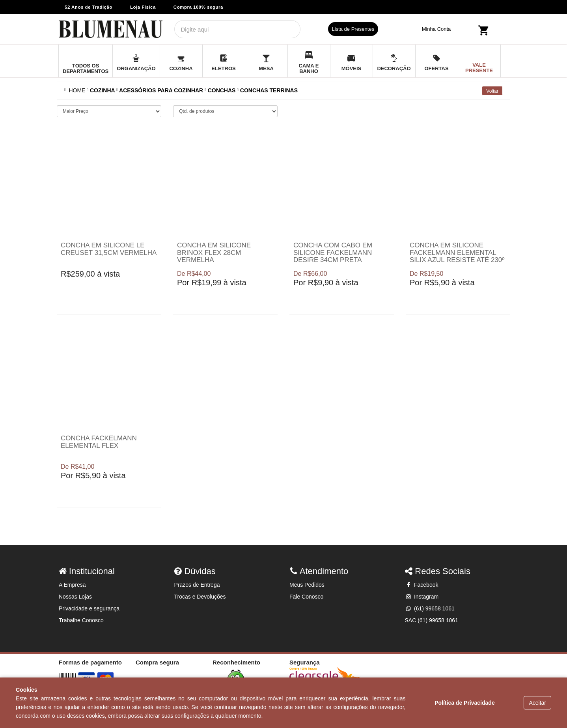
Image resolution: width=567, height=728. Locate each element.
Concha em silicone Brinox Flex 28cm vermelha (214, 253)
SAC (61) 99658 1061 (432, 620)
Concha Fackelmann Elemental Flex (99, 442)
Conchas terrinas (269, 90)
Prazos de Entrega (197, 585)
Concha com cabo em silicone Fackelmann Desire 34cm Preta (333, 253)
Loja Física (143, 7)
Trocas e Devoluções (200, 597)
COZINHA (102, 90)
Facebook (422, 585)
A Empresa (72, 585)
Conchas (222, 90)
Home (76, 90)
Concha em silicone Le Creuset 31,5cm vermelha (109, 249)
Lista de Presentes (353, 29)
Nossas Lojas (75, 597)
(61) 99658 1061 (430, 608)
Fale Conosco (306, 597)
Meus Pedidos (307, 585)
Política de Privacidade (465, 703)
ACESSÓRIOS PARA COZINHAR (161, 90)
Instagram (422, 597)
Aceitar (537, 703)
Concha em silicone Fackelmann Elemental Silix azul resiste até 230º (457, 253)
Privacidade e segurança (89, 608)
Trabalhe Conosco (81, 620)
